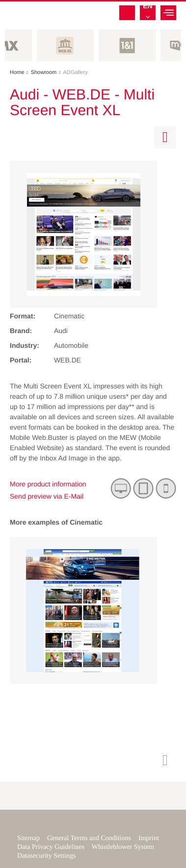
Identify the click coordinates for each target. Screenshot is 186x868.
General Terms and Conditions (89, 838)
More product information (48, 484)
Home (20, 72)
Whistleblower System (123, 847)
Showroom (47, 72)
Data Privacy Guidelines (51, 847)
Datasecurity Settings (46, 856)
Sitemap (28, 838)
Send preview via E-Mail (47, 496)
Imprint (149, 838)
